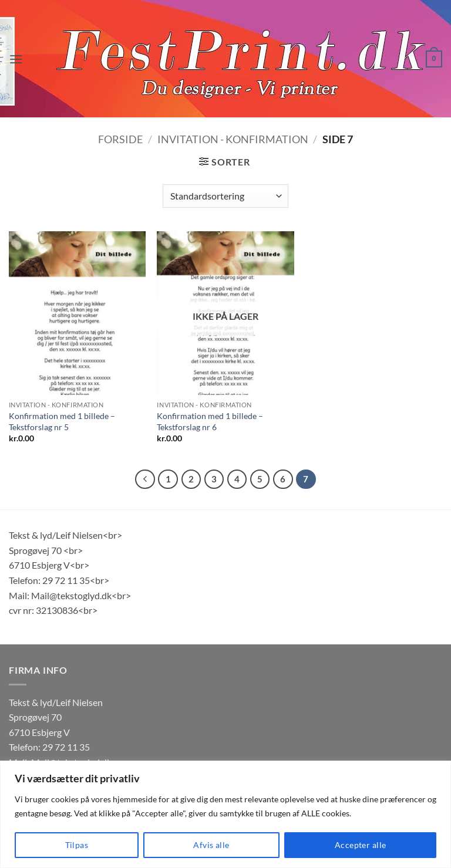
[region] (225, 814)
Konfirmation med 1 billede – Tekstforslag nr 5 (62, 421)
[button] (16, 59)
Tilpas (77, 845)
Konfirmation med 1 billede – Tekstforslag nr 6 (210, 421)
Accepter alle (360, 845)
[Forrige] (145, 479)
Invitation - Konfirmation (233, 139)
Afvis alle (211, 845)
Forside (120, 139)
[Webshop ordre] (225, 196)
